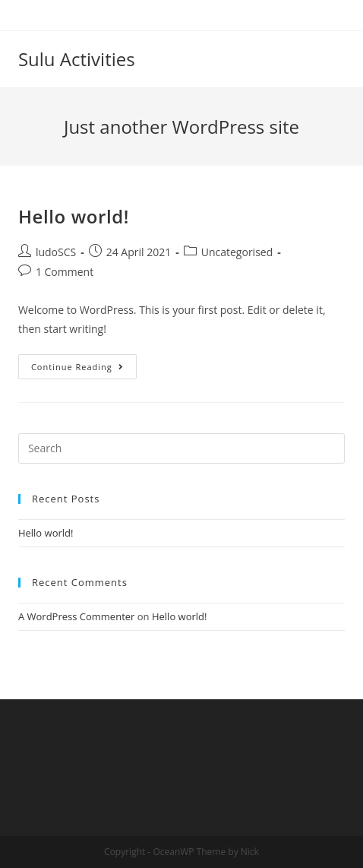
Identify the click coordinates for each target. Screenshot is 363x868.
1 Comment (65, 272)
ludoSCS (56, 252)
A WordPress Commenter (77, 616)
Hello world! (74, 216)
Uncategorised (237, 252)
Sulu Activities (77, 59)
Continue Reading (77, 367)
